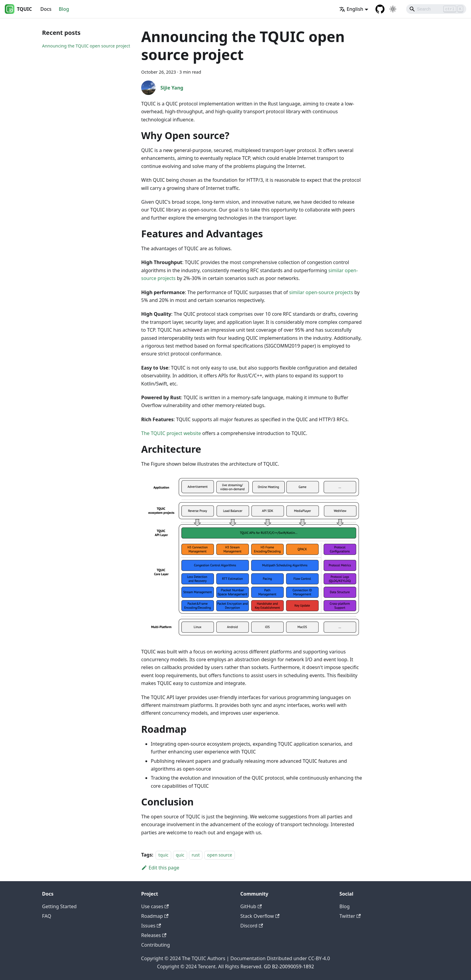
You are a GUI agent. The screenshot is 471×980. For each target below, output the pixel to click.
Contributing (156, 945)
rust (196, 855)
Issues (151, 926)
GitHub (251, 906)
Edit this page (160, 868)
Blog (64, 9)
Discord (252, 926)
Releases (154, 935)
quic (180, 855)
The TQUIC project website (171, 433)
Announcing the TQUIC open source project (86, 46)
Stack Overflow (260, 916)
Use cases (155, 906)
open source (219, 855)
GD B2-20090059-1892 (289, 966)
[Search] (436, 9)
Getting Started (59, 906)
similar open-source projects (321, 292)
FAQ (47, 916)
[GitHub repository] (380, 9)
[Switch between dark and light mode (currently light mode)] (393, 9)
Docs (46, 9)
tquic (163, 855)
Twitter (350, 916)
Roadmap (155, 916)
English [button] (351, 9)
